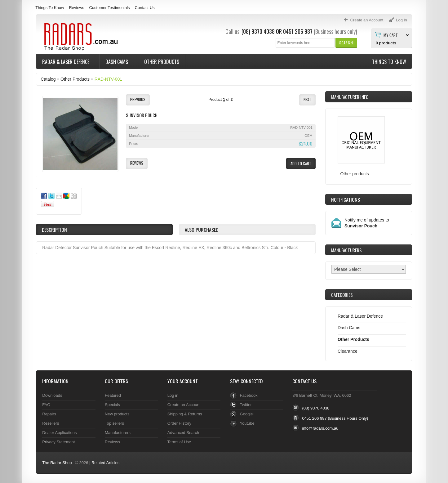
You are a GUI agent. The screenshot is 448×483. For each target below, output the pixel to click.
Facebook (249, 395)
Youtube (247, 423)
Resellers (51, 423)
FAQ (46, 405)
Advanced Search (183, 433)
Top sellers (114, 423)
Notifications (346, 199)
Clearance (348, 351)
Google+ (248, 414)
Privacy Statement (58, 442)
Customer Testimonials (109, 8)
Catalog (48, 79)
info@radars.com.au (320, 428)
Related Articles (105, 463)
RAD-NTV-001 (108, 79)
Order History (179, 423)
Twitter (246, 405)
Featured (113, 395)
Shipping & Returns (185, 414)
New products (117, 414)
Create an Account (184, 405)
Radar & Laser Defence (66, 62)
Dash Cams (117, 62)
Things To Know (50, 8)
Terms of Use (179, 442)
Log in (173, 395)
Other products (355, 174)
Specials (112, 405)
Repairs (49, 414)
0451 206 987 (298, 31)
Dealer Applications (59, 433)
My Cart (391, 35)
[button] (346, 43)
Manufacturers (118, 433)
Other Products (162, 62)
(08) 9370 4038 (258, 31)
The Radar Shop (57, 463)
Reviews (76, 8)
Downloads (52, 395)
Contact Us (145, 8)
